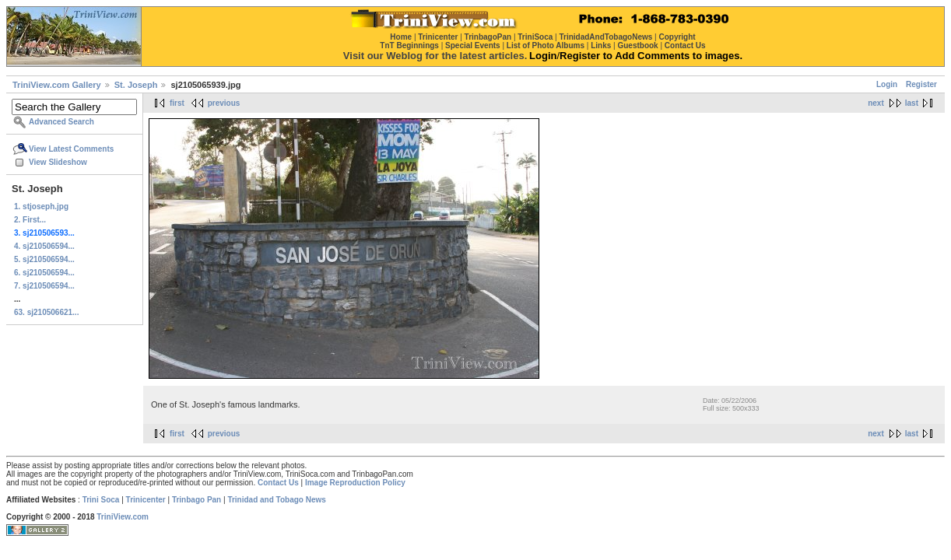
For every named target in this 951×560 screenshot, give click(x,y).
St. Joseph (136, 85)
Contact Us (278, 483)
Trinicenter (146, 500)
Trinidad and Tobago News (277, 500)
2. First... (30, 220)
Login (887, 84)
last (912, 103)
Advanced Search (61, 122)
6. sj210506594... (44, 273)
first (177, 103)
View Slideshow (58, 162)
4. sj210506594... (44, 246)
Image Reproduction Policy (355, 483)
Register (921, 84)
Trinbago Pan (197, 500)
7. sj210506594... (44, 286)
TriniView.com (123, 517)
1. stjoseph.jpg (41, 206)
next (876, 103)
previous (224, 103)
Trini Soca (101, 500)
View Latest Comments (71, 149)
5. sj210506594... (44, 259)
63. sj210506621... (46, 312)
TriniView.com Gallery (57, 85)
